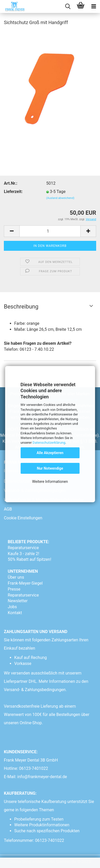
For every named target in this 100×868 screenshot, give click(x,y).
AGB (8, 509)
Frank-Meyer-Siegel (25, 583)
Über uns (16, 577)
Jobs (12, 607)
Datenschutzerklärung (49, 443)
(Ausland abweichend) (60, 198)
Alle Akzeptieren (50, 453)
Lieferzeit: (13, 192)
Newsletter (18, 601)
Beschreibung (21, 307)
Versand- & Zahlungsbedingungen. (36, 690)
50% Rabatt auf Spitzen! (29, 559)
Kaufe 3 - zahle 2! (24, 554)
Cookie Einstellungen (23, 518)
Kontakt (15, 613)
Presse (14, 589)
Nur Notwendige (50, 468)
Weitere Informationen (50, 482)
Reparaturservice (23, 548)
